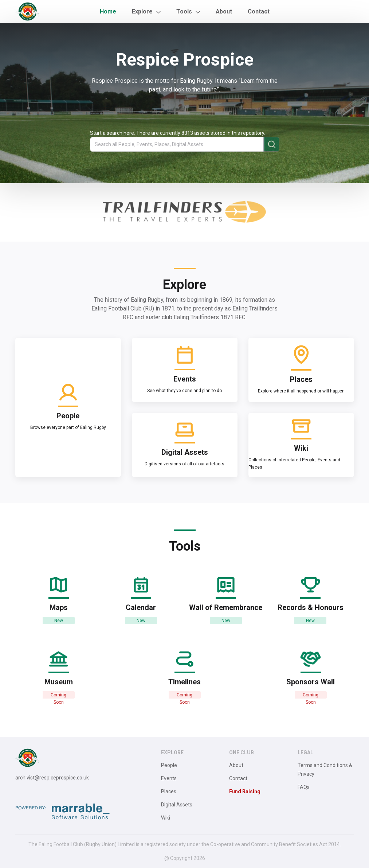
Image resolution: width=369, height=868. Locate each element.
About (224, 11)
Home (108, 11)
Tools (184, 11)
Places (169, 791)
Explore (142, 11)
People (169, 765)
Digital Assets (177, 805)
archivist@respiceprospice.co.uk (52, 778)
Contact (259, 11)
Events (169, 778)
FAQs (304, 787)
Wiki (166, 818)
